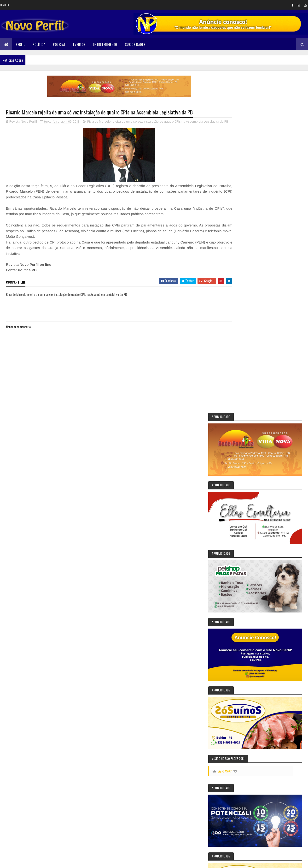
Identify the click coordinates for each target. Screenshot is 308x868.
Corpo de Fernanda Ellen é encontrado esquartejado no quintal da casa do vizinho (275, 740)
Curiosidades (135, 44)
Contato (4, 5)
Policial (59, 44)
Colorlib (24, 861)
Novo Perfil (250, 364)
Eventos (79, 44)
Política (39, 44)
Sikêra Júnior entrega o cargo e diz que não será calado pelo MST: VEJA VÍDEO (279, 578)
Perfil (20, 44)
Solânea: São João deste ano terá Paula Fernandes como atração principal (279, 600)
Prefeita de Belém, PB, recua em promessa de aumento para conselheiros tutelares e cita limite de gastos (265, 623)
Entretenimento (105, 44)
